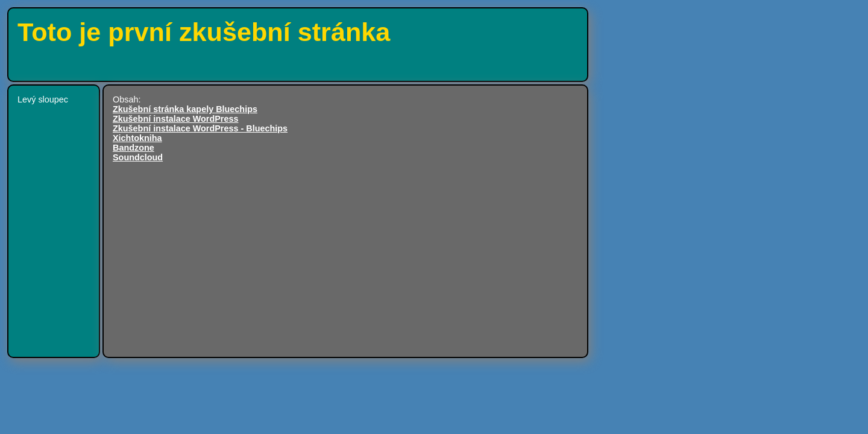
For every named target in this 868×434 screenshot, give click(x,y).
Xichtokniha (137, 138)
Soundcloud (138, 157)
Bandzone (134, 148)
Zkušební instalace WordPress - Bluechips (200, 128)
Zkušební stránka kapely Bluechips (185, 109)
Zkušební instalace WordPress (175, 119)
